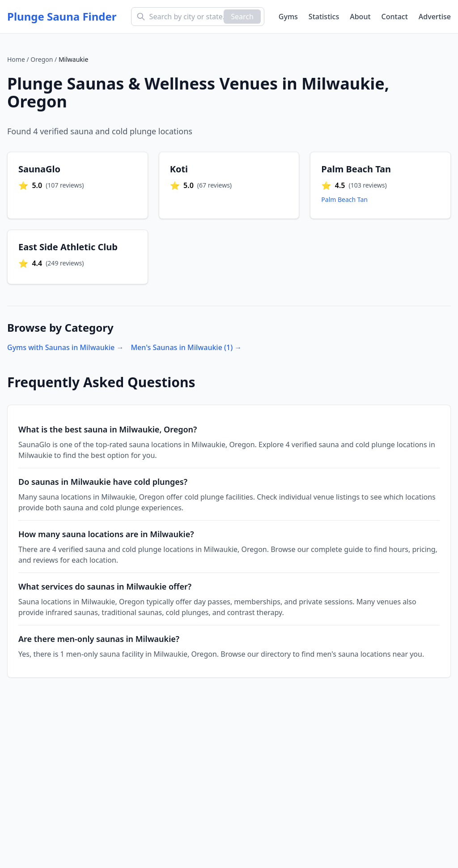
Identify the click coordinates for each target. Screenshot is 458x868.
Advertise (435, 17)
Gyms (288, 17)
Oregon (42, 59)
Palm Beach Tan (344, 199)
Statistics (324, 17)
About (360, 17)
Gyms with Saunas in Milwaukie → (65, 347)
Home (16, 59)
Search (242, 17)
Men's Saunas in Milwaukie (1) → (186, 347)
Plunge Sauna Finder (62, 17)
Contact (395, 17)
